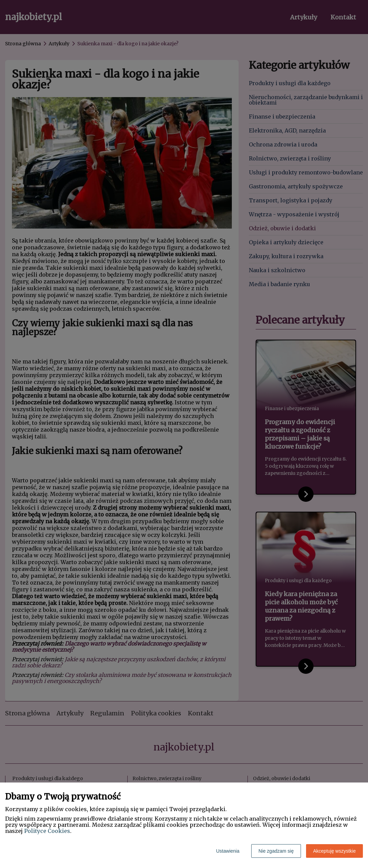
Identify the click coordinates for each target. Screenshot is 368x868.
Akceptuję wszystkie (334, 851)
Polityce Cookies (47, 831)
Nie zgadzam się (276, 851)
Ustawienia (228, 851)
